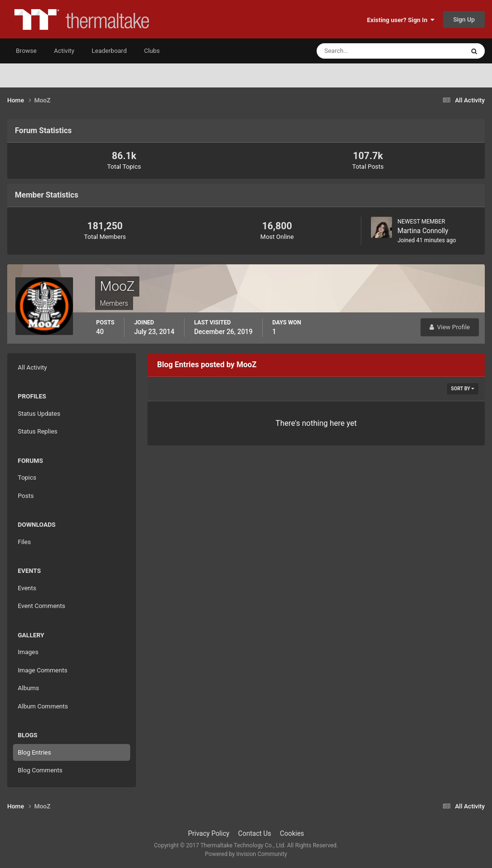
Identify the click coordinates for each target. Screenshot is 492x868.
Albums (28, 688)
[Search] (361, 51)
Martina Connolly (423, 231)
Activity (64, 51)
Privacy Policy (209, 833)
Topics (27, 477)
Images (28, 652)
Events (27, 588)
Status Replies (38, 431)
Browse (26, 51)
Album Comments (43, 706)
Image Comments (43, 670)
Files (24, 542)
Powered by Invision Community (246, 854)
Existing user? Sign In (401, 20)
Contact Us (255, 833)
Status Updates (39, 414)
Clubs (152, 51)
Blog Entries (34, 752)
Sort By (463, 389)
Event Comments (42, 606)
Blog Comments (40, 770)
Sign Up (464, 19)
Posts (26, 496)
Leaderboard (109, 51)
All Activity (32, 367)
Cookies (292, 833)
